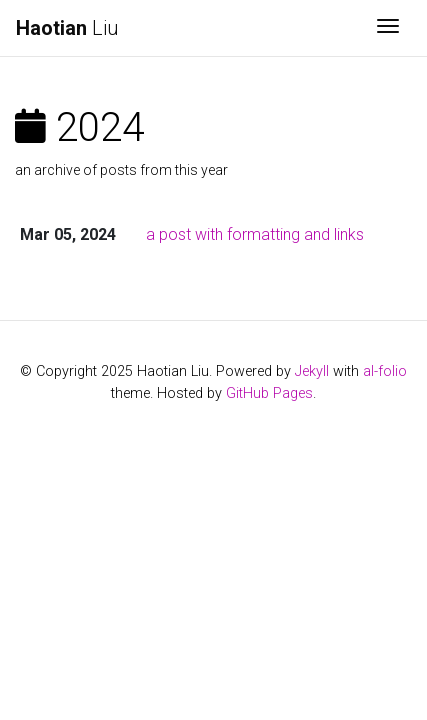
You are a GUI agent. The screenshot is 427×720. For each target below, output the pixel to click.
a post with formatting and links (255, 234)
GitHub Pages (269, 393)
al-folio (385, 371)
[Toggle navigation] (388, 28)
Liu (67, 28)
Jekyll (312, 371)
